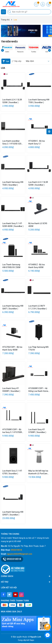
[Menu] (3, 12)
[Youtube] (15, 595)
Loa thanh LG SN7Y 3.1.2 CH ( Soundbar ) (38, 307)
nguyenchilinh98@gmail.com (19, 554)
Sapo (32, 640)
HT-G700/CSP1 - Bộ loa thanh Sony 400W (12, 348)
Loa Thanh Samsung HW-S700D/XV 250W (11, 266)
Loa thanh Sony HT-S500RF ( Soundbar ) (11, 390)
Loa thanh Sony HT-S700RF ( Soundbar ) (37, 431)
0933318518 (16, 550)
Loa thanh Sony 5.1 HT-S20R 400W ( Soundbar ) (13, 225)
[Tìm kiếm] (10, 12)
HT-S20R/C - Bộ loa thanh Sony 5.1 (37, 142)
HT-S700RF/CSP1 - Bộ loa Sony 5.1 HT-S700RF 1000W (13, 431)
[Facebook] (3, 595)
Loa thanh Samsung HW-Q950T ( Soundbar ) (13, 513)
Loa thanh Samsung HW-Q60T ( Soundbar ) (13, 307)
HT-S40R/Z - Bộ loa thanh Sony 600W (37, 266)
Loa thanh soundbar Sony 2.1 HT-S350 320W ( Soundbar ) (13, 142)
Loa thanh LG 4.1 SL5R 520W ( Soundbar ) (12, 101)
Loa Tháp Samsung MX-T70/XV (39, 348)
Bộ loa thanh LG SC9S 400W (38, 225)
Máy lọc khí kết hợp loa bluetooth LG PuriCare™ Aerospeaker (38, 472)
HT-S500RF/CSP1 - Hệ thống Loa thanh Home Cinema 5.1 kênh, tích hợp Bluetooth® (38, 390)
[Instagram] (21, 595)
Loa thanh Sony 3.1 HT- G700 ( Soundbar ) (12, 472)
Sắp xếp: (17, 61)
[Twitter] (9, 595)
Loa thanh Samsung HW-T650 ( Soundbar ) (13, 183)
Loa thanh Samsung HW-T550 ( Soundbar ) (39, 101)
